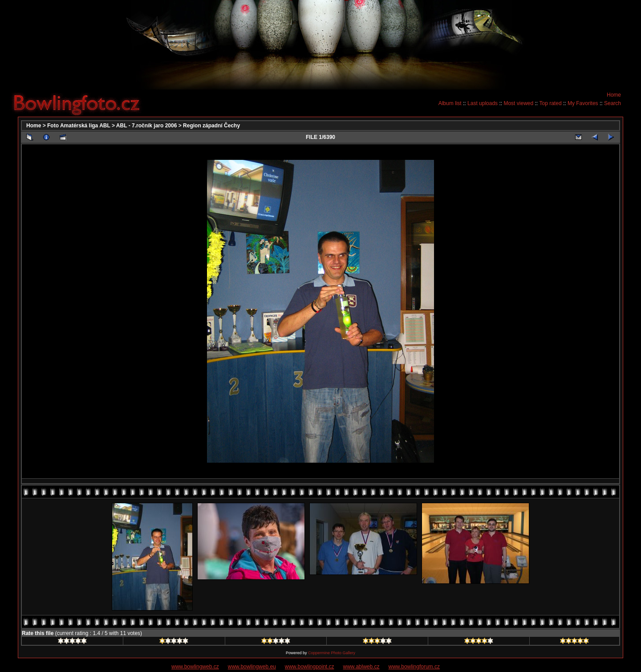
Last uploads (483, 103)
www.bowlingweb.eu (252, 667)
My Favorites (583, 103)
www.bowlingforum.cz (414, 667)
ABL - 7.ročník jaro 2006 (147, 126)
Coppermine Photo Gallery (332, 653)
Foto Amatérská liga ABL (79, 126)
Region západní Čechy (211, 126)
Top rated (551, 103)
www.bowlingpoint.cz (310, 667)
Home (614, 95)
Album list (450, 103)
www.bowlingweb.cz (195, 667)
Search (613, 103)
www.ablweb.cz (361, 667)
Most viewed (518, 103)
